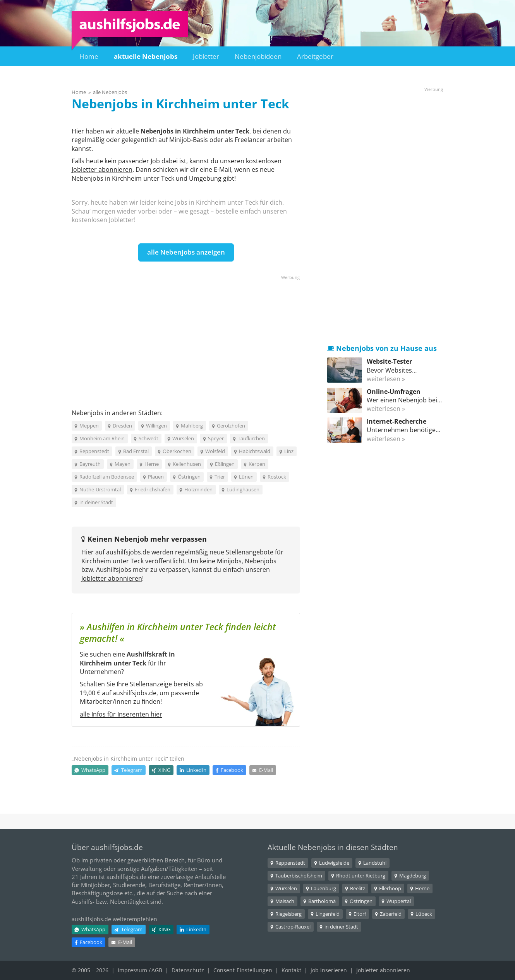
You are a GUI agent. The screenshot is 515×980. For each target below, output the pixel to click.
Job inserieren (329, 970)
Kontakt (291, 970)
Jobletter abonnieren (102, 169)
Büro (204, 860)
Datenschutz (188, 970)
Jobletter (206, 56)
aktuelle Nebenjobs (146, 56)
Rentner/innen (203, 885)
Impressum (132, 970)
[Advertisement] (186, 335)
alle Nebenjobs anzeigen (186, 252)
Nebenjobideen (258, 56)
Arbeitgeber (315, 56)
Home (89, 56)
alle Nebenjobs (110, 92)
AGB (157, 970)
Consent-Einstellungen (243, 970)
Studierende (129, 885)
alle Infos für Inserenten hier (121, 714)
